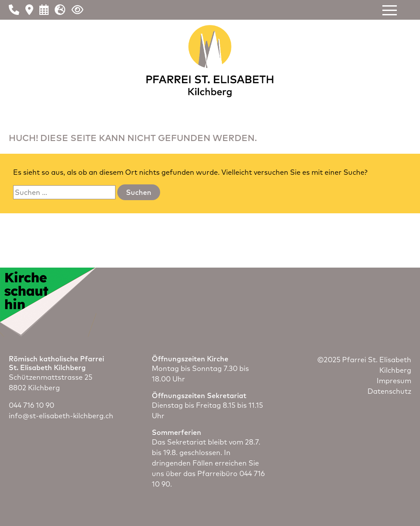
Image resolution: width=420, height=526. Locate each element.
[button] (390, 10)
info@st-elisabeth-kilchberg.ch (61, 416)
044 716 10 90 (31, 405)
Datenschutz (389, 391)
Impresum (394, 381)
